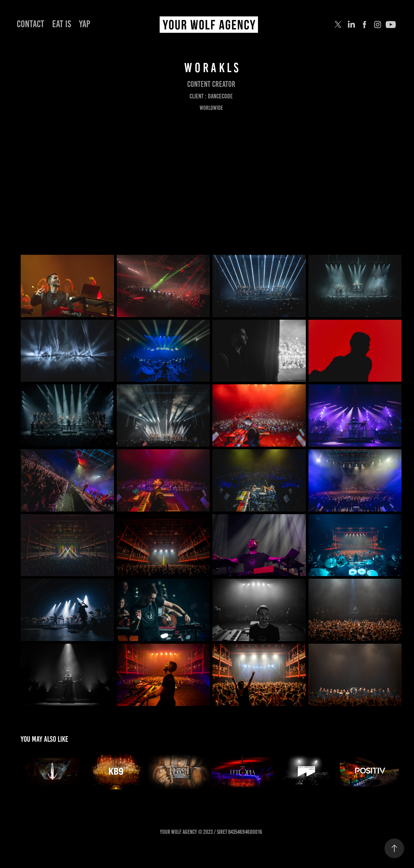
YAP (85, 24)
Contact (30, 24)
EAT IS (62, 24)
